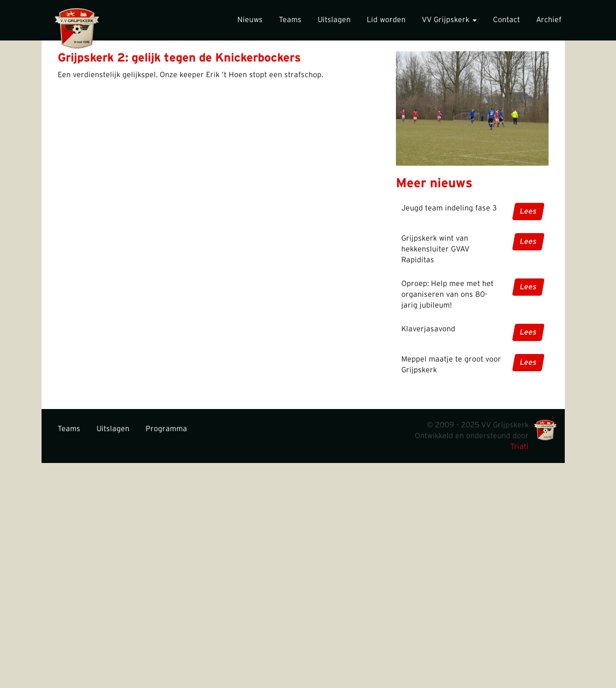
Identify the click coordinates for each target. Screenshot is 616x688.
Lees (528, 212)
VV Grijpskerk (449, 20)
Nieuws (250, 20)
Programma (166, 429)
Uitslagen (334, 20)
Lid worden (386, 20)
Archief (549, 20)
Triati (519, 447)
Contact (507, 20)
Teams (290, 20)
